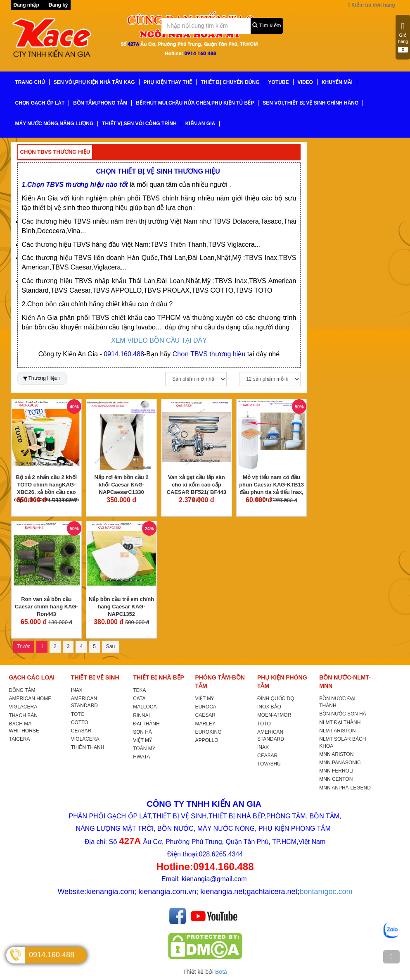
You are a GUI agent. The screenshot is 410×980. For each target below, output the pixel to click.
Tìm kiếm (267, 25)
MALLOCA (145, 707)
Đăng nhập (26, 5)
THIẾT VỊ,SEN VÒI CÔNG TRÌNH (139, 124)
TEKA (139, 690)
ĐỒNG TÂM (22, 690)
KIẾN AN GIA (200, 124)
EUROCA (206, 707)
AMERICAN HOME (30, 699)
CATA (139, 699)
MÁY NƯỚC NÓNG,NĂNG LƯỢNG (55, 124)
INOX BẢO (269, 707)
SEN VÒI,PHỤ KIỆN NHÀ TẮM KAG (94, 82)
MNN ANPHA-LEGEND (345, 788)
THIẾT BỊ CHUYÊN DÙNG (230, 82)
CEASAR (81, 731)
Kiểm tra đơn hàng (371, 5)
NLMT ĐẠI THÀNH (340, 722)
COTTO (80, 722)
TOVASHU (269, 764)
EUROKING (209, 732)
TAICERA (20, 739)
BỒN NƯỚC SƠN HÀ (342, 714)
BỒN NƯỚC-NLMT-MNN (345, 682)
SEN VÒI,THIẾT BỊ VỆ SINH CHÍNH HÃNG (310, 103)
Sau (110, 646)
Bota (221, 972)
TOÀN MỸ (144, 749)
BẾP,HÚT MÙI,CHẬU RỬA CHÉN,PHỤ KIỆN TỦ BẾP (195, 103)
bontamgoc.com (326, 892)
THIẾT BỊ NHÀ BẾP (159, 677)
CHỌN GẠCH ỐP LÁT (40, 103)
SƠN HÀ (142, 732)
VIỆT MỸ (142, 740)
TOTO (78, 714)
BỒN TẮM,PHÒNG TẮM (100, 103)
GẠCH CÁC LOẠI (32, 677)
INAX (77, 690)
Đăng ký (58, 5)
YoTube (279, 82)
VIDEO (305, 82)
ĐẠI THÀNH (146, 724)
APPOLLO (207, 740)
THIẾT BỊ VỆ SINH (95, 677)
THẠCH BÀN (23, 715)
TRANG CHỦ (30, 82)
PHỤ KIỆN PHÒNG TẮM (282, 682)
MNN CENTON (336, 779)
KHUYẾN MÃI (337, 82)
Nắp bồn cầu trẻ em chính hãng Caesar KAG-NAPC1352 (121, 607)
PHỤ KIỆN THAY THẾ (168, 82)
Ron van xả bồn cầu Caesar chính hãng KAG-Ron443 (46, 607)
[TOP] (391, 957)
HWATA (141, 757)
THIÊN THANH (88, 747)
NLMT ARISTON (337, 731)
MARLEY (205, 724)
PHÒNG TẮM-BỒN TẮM (220, 682)
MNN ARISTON (336, 754)
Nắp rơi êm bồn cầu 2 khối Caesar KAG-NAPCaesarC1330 (122, 485)
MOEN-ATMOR (274, 715)
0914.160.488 (52, 955)
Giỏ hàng (403, 37)
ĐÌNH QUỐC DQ (276, 699)
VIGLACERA (23, 707)
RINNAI (141, 715)
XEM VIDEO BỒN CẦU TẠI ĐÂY (159, 340)
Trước (24, 646)
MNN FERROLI (336, 771)
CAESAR (205, 715)
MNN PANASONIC (340, 763)
